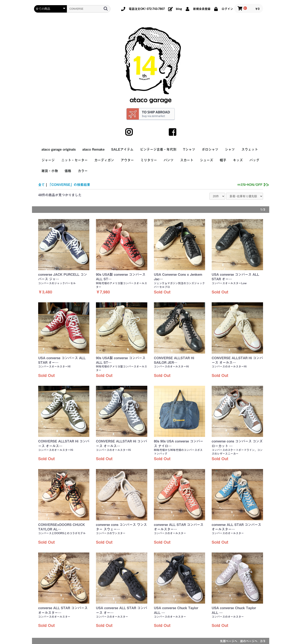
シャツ (230, 149)
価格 (68, 171)
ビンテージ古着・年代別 (158, 149)
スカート (187, 160)
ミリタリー (149, 160)
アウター (127, 160)
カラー (83, 171)
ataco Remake (93, 149)
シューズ (207, 160)
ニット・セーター (74, 160)
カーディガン (104, 160)
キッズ (238, 160)
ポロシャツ (210, 149)
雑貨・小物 (50, 171)
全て (41, 185)
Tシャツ (189, 149)
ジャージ (48, 160)
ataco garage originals (59, 149)
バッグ (254, 160)
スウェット (250, 149)
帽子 (223, 160)
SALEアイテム (122, 149)
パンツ (169, 160)
